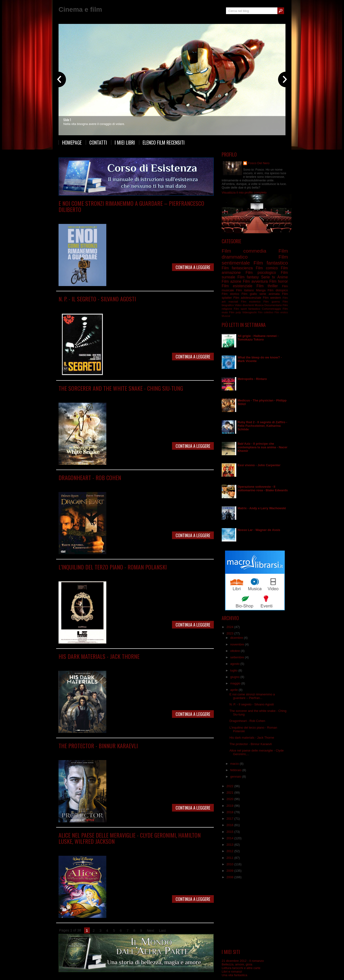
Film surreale (151, 574)
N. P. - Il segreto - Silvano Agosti (97, 299)
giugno (235, 677)
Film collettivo (266, 312)
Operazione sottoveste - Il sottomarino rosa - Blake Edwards (263, 488)
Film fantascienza (130, 216)
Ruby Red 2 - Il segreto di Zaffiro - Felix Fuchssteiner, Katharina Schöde (262, 426)
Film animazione (102, 848)
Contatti (98, 142)
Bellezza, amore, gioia (237, 964)
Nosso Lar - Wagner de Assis (259, 530)
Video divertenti (244, 305)
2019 (230, 806)
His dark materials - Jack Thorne (99, 656)
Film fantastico (271, 263)
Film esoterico (251, 301)
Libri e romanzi (232, 972)
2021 (230, 793)
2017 (230, 819)
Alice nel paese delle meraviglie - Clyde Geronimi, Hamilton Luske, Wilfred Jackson (130, 838)
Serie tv (96, 663)
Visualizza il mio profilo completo (244, 192)
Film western (272, 298)
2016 (230, 825)
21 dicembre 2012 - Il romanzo (243, 961)
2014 (230, 838)
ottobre (236, 651)
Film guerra (272, 301)
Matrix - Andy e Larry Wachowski (262, 508)
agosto (235, 664)
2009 (230, 871)
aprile (234, 690)
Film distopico (101, 306)
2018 (230, 812)
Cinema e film (80, 9)
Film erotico (281, 312)
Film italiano (245, 290)
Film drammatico (106, 216)
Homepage (72, 142)
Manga (261, 290)
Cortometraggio (271, 309)
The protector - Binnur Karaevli (98, 746)
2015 (230, 832)
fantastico (254, 309)
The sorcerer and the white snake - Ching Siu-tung (121, 388)
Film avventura (255, 281)
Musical (226, 316)
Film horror (279, 281)
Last (162, 930)
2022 (230, 786)
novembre (238, 644)
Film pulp (235, 312)
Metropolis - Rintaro (252, 379)
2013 (230, 845)
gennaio (236, 777)
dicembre (237, 638)
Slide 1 (67, 120)
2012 (230, 851)
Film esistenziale (237, 286)
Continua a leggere (193, 267)
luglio (234, 670)
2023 (230, 633)
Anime (283, 277)
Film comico (267, 268)
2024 (230, 627)
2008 (230, 877)
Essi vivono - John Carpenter (259, 465)
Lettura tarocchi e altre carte (241, 968)
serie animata (269, 294)
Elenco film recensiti (164, 142)
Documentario (273, 305)
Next (151, 930)
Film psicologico (154, 216)
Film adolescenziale (247, 298)
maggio (236, 683)
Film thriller (267, 286)
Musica (259, 305)
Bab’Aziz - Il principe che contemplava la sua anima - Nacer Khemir (262, 447)
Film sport (240, 309)
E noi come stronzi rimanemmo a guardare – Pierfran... (252, 696)
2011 (230, 858)
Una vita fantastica (234, 975)
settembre (238, 657)
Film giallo (249, 294)
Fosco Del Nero (259, 163)
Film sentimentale (147, 395)
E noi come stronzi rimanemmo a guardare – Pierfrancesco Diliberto (131, 206)
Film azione (231, 281)
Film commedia (244, 251)
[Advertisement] (255, 914)
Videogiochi (249, 312)
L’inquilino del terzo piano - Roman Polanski (113, 567)
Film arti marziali (106, 395)
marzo (235, 764)
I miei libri (125, 142)
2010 (230, 864)
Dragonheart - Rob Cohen (90, 477)
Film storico (230, 294)
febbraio (236, 770)
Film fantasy (126, 395)
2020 (230, 799)
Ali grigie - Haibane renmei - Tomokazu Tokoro (258, 338)
